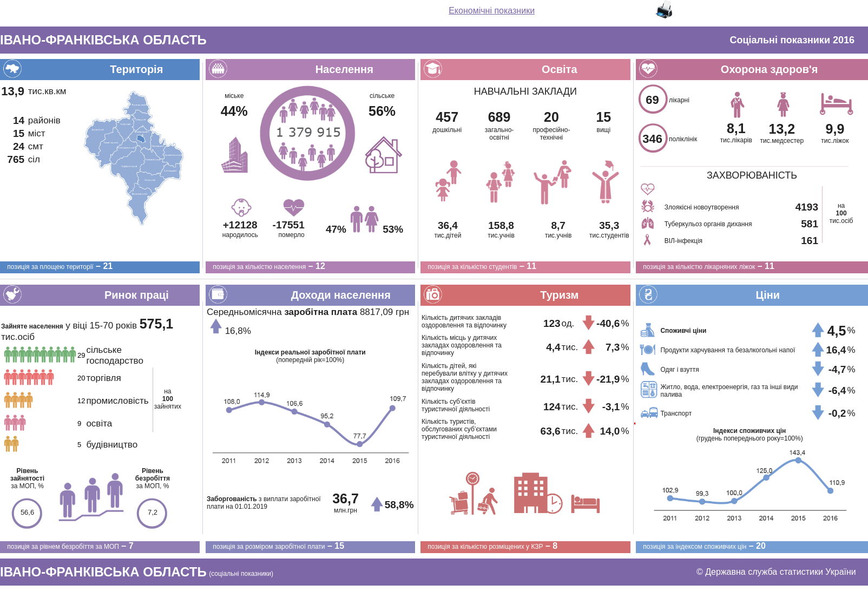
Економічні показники (492, 11)
